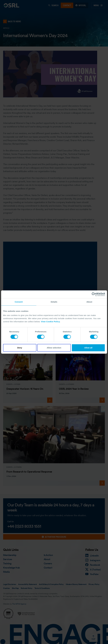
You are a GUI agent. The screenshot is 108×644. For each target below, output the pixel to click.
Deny (20, 348)
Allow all (88, 348)
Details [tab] (54, 302)
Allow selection (54, 348)
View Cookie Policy (50, 322)
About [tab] (89, 302)
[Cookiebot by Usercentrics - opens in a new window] (94, 294)
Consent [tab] (19, 302)
